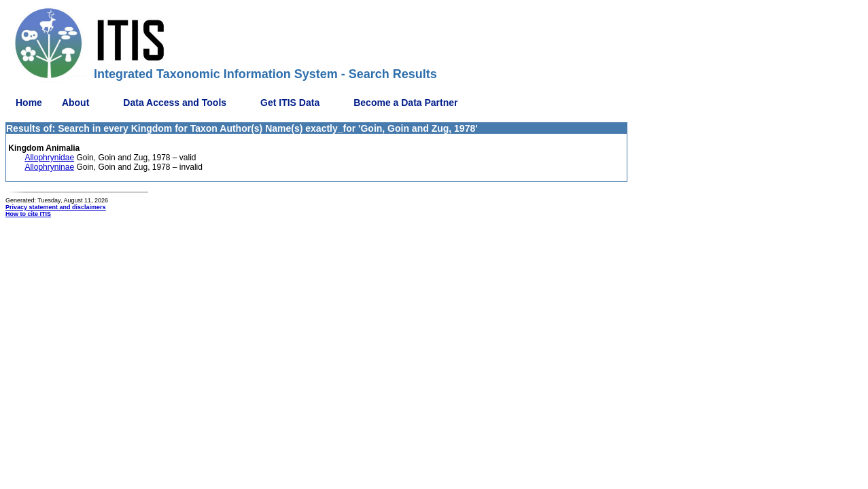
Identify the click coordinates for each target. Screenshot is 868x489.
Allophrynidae (49, 158)
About (75, 103)
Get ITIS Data (290, 103)
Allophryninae (49, 167)
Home (29, 103)
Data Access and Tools (175, 103)
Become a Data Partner (405, 103)
